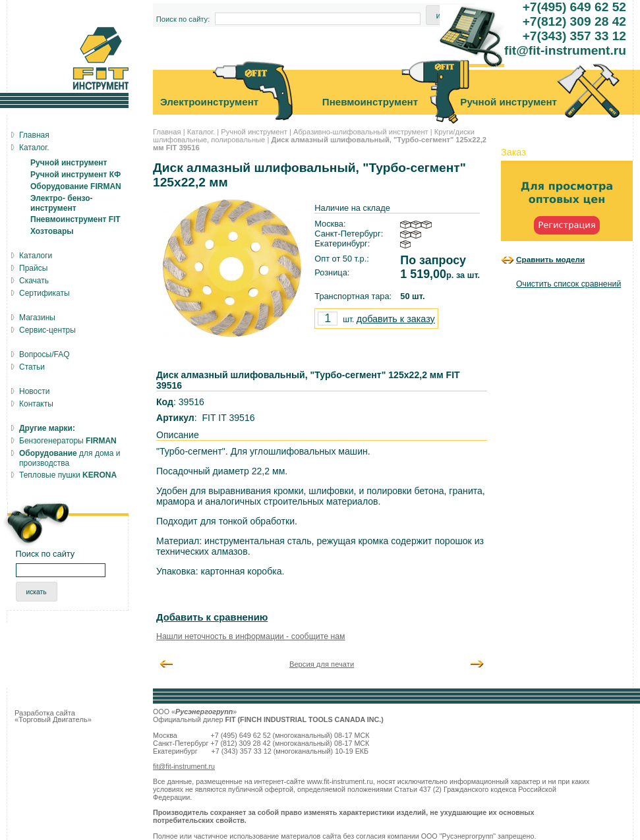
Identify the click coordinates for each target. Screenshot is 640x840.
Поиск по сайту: (183, 19)
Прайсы (33, 268)
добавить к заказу (396, 319)
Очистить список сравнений (568, 284)
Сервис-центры (47, 330)
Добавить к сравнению (212, 617)
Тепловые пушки (68, 475)
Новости (34, 391)
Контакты (36, 404)
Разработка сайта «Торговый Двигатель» (53, 716)
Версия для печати (322, 664)
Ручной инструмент (254, 132)
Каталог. (201, 132)
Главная (167, 132)
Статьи (32, 367)
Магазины (37, 318)
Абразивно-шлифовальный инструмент (361, 132)
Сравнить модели (550, 259)
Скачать (34, 281)
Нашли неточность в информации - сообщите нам (251, 636)
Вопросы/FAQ (44, 354)
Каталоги (36, 256)
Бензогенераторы (68, 441)
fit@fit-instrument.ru (184, 766)
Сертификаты (44, 293)
